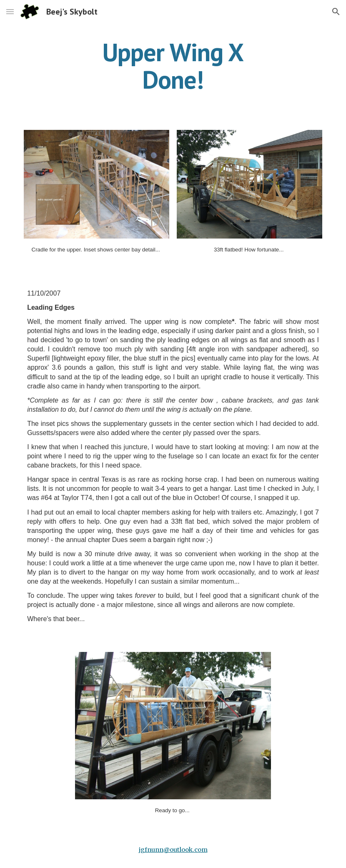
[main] (173, 66)
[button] (10, 11)
